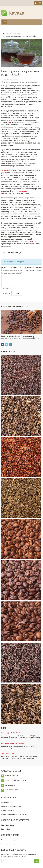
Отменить (6, 293)
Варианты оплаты (8, 810)
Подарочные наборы (9, 840)
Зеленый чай (7, 170)
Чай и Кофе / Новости (9, 753)
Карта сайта (6, 829)
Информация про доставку (11, 806)
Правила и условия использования (14, 814)
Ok (37, 861)
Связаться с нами (8, 825)
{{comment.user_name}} (14, 267)
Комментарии (12, 253)
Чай (10, 122)
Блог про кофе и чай (14, 34)
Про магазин (6, 802)
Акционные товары (8, 844)
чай (32, 241)
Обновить (17, 293)
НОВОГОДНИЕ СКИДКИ (10, 733)
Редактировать (30, 270)
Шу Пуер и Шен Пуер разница (13, 743)
